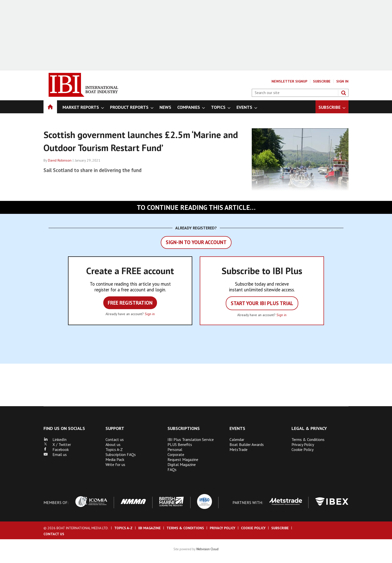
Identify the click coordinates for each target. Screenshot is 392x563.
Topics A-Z (114, 449)
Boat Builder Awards (247, 444)
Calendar (237, 439)
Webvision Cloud (207, 549)
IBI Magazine (149, 528)
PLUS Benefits (180, 444)
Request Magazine (183, 459)
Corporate (176, 454)
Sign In (342, 81)
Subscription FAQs (121, 454)
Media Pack (115, 459)
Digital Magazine (182, 464)
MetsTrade (238, 449)
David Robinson (60, 160)
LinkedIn (55, 439)
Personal (175, 449)
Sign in (150, 314)
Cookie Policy (302, 449)
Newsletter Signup (289, 81)
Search (343, 93)
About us (113, 444)
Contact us (115, 439)
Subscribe (322, 81)
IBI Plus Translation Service (191, 439)
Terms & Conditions (308, 439)
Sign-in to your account (196, 242)
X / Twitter (57, 444)
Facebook (56, 449)
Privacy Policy (303, 444)
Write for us (115, 464)
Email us (55, 454)
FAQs (172, 469)
